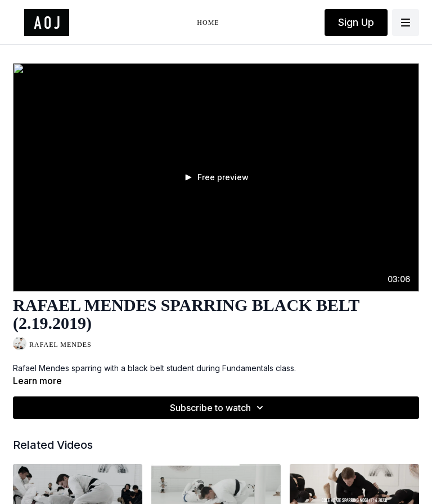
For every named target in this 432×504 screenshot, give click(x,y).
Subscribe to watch (218, 408)
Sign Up (356, 22)
